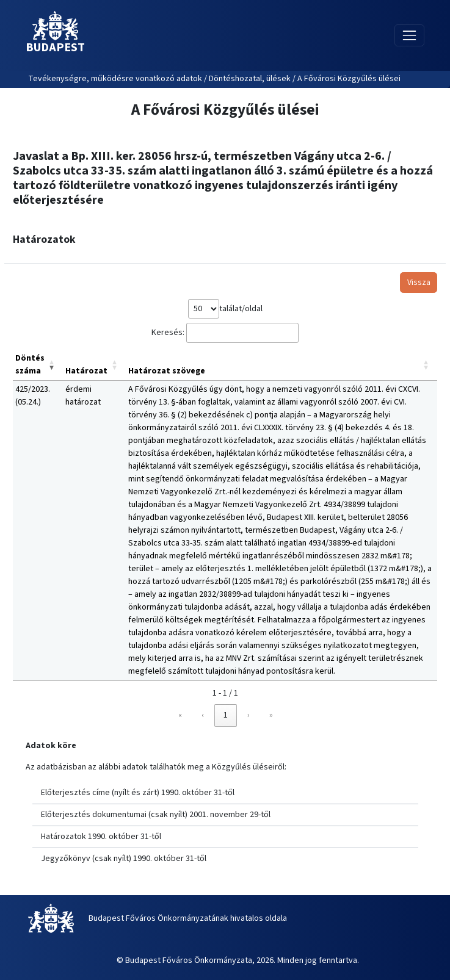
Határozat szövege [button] (167, 371)
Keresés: (168, 333)
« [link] (180, 715)
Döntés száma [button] (30, 365)
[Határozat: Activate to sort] (94, 365)
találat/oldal (241, 309)
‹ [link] (203, 715)
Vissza (419, 283)
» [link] (271, 715)
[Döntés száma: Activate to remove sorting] (38, 365)
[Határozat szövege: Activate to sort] (281, 365)
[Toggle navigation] (409, 35)
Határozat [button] (86, 371)
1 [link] (226, 715)
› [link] (249, 715)
